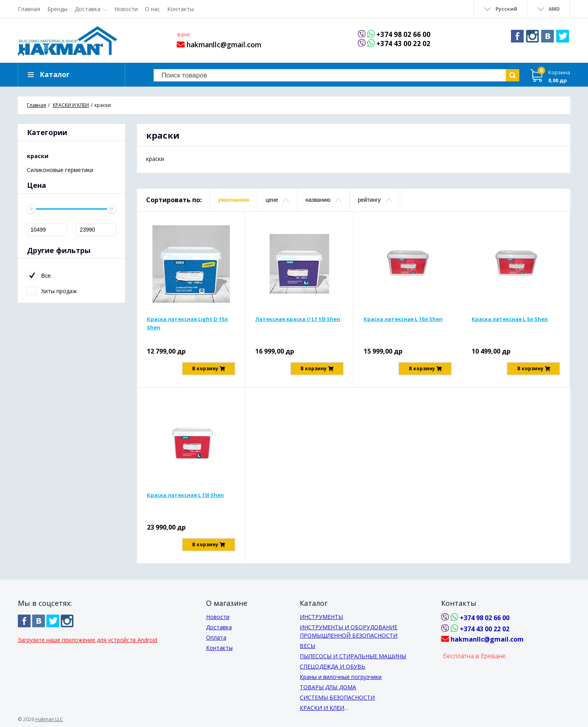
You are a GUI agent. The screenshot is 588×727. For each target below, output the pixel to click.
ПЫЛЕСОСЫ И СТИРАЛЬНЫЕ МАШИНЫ (353, 656)
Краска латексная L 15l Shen (185, 495)
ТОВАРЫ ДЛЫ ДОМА (328, 687)
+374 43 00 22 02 (403, 44)
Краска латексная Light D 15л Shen (187, 323)
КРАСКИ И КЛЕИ (322, 708)
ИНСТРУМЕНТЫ (321, 617)
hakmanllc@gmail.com (219, 44)
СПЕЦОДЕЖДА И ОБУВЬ (333, 666)
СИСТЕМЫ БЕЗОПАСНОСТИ (337, 697)
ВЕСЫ (307, 646)
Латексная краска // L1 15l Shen (298, 319)
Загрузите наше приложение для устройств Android (88, 640)
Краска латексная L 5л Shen (510, 319)
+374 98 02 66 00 (403, 34)
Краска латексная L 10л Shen (403, 319)
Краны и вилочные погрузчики (341, 677)
